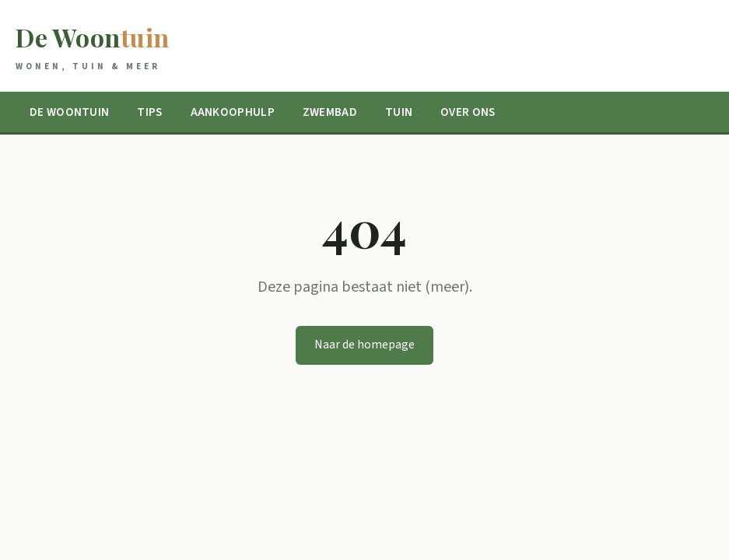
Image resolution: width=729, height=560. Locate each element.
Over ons (468, 112)
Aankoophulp (233, 112)
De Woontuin (69, 112)
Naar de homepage (364, 345)
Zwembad (330, 112)
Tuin (399, 112)
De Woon (93, 47)
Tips (149, 112)
